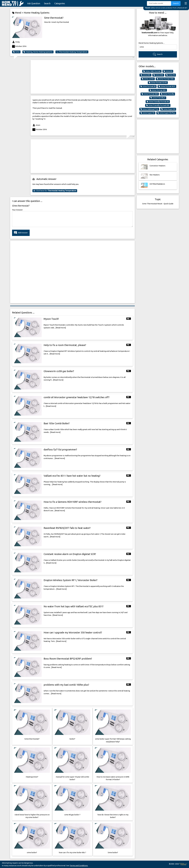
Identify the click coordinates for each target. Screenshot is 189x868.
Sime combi (148, 79)
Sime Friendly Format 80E (158, 105)
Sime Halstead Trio (149, 109)
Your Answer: (17, 210)
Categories (60, 3)
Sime (16, 52)
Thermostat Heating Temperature (72, 52)
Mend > (18, 13)
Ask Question (34, 3)
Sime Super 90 (147, 113)
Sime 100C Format (152, 71)
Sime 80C (145, 75)
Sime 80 (168, 71)
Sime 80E (158, 75)
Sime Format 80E (150, 94)
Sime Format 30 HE (158, 83)
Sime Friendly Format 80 (158, 102)
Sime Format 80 (148, 86)
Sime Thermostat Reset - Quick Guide (158, 204)
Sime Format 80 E (167, 86)
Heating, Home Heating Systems (38, 52)
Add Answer (21, 233)
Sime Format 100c (165, 79)
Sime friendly (167, 94)
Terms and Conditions (79, 866)
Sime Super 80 (168, 109)
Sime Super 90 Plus (166, 113)
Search (47, 3)
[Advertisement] (83, 77)
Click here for (55, 191)
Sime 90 (170, 75)
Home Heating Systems (37, 13)
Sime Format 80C (158, 90)
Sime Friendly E (158, 98)
